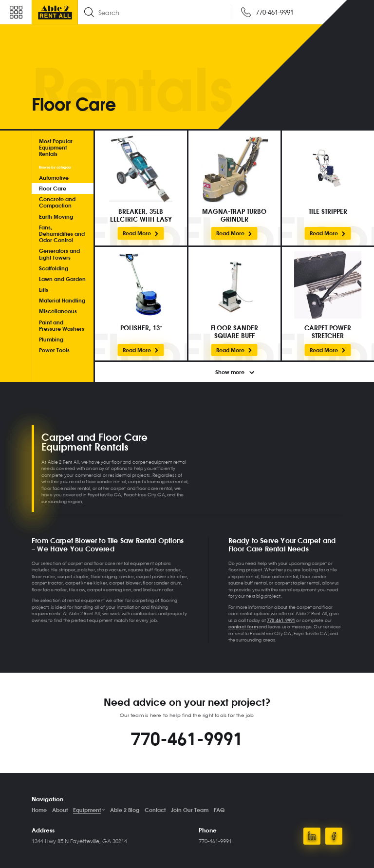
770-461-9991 (187, 738)
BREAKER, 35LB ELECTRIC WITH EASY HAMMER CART (141, 215)
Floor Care (53, 188)
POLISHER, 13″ (141, 328)
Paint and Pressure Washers (62, 325)
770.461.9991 (281, 620)
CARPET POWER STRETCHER (328, 331)
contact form (243, 626)
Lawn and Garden (62, 279)
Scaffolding (54, 268)
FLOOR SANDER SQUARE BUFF (234, 331)
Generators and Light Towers (59, 254)
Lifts (44, 290)
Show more (235, 372)
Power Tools (54, 350)
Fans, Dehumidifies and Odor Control (62, 234)
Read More (141, 233)
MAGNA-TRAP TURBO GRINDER (234, 215)
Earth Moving (56, 217)
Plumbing (51, 339)
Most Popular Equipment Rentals (56, 147)
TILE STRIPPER (328, 211)
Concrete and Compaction (57, 202)
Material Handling (62, 300)
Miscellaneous (58, 311)
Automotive (54, 178)
